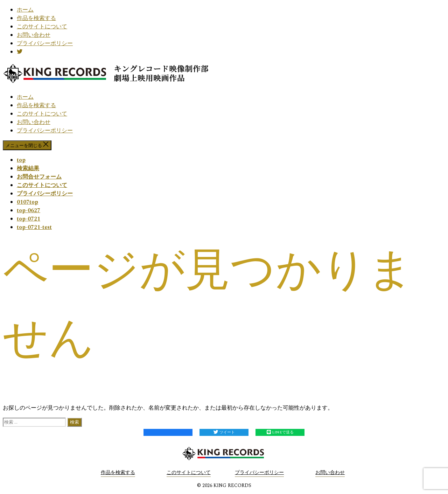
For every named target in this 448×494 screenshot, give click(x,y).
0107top (27, 202)
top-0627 (29, 210)
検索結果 (28, 168)
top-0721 (29, 219)
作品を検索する (36, 18)
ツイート (224, 432)
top (21, 160)
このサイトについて (42, 27)
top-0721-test (34, 227)
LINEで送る (280, 432)
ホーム (25, 10)
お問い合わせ (34, 35)
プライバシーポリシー (45, 43)
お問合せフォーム (39, 177)
